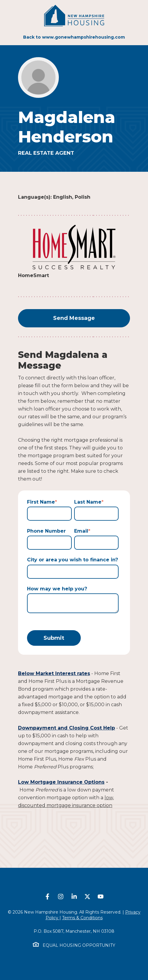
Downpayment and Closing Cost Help (66, 728)
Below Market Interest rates (54, 673)
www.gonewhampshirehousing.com (83, 37)
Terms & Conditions (82, 918)
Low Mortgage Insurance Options (61, 782)
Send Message (74, 318)
